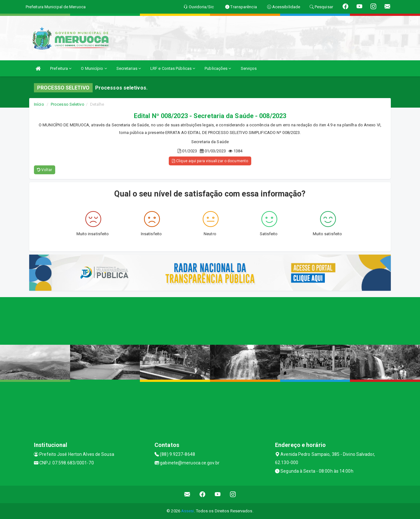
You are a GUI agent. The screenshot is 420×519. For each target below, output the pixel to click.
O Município (94, 68)
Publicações (218, 68)
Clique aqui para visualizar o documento (210, 161)
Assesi (188, 511)
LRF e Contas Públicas (173, 68)
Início (39, 104)
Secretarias (129, 68)
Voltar (45, 170)
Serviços (249, 68)
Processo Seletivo (68, 104)
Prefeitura (61, 68)
